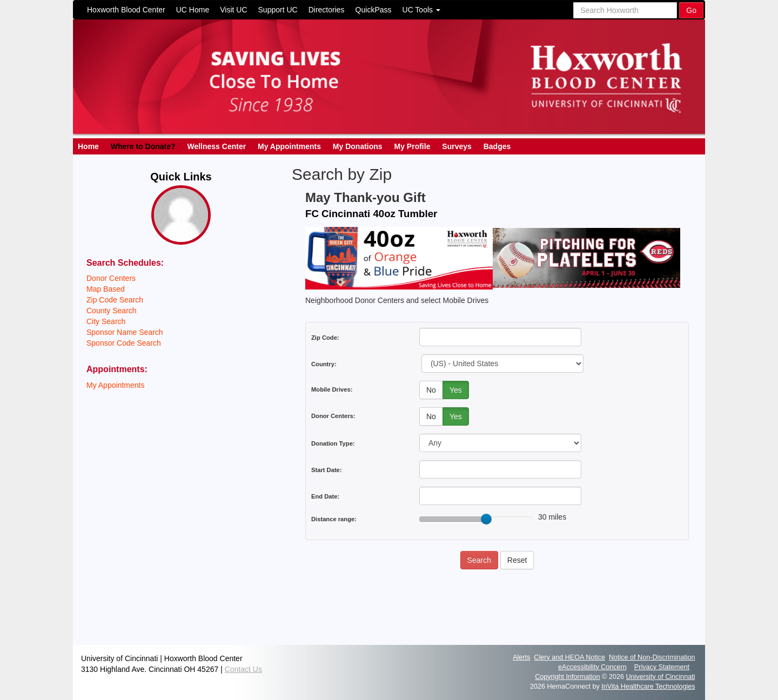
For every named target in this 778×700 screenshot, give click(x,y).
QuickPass (374, 10)
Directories (327, 10)
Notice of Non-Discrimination (652, 657)
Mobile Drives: (332, 389)
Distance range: (334, 519)
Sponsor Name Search (125, 332)
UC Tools (421, 10)
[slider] (486, 519)
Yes (456, 390)
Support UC (278, 10)
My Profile (413, 146)
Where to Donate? (143, 146)
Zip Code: (325, 338)
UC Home (193, 10)
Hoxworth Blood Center (126, 10)
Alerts (521, 657)
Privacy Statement (662, 667)
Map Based (106, 289)
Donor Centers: (333, 416)
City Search (106, 321)
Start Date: (327, 470)
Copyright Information (567, 677)
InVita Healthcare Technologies (648, 686)
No (431, 390)
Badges (497, 146)
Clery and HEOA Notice (569, 657)
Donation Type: (333, 443)
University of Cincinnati (660, 677)
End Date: (325, 496)
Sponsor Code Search (124, 343)
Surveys (457, 146)
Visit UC (233, 10)
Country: (324, 364)
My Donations (358, 146)
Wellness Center (216, 146)
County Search (112, 311)
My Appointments (289, 146)
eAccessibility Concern (592, 667)
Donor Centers (111, 278)
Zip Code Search (115, 300)
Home (88, 146)
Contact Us (243, 669)
